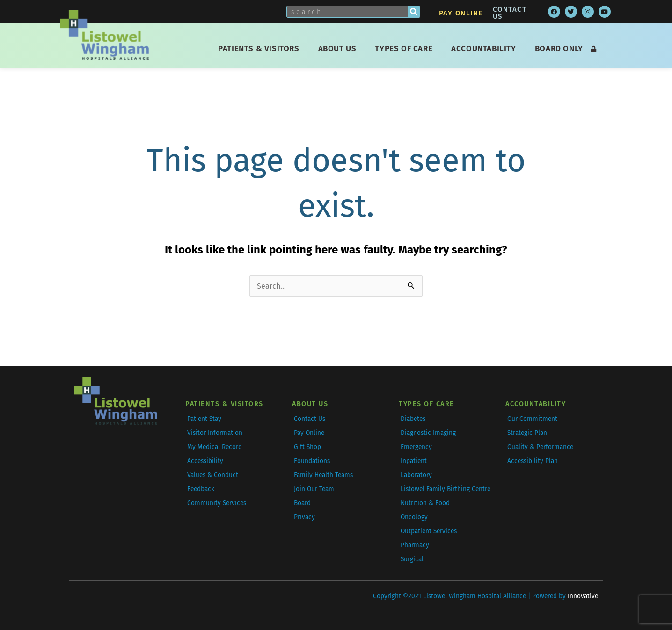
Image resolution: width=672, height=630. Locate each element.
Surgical (412, 559)
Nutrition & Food (425, 503)
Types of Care (406, 48)
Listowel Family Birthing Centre (446, 489)
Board (302, 503)
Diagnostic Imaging (428, 433)
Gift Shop (307, 447)
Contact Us (510, 13)
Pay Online (461, 13)
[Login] (593, 49)
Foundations (312, 461)
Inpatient (414, 461)
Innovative (583, 596)
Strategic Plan (527, 433)
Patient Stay (204, 419)
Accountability (486, 48)
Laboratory (416, 475)
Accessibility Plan (533, 461)
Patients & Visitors (261, 48)
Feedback (201, 489)
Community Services (217, 503)
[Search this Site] (347, 12)
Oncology (414, 517)
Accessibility (205, 461)
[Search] (414, 12)
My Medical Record (215, 447)
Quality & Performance (540, 447)
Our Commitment (532, 419)
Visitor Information (215, 433)
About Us (340, 48)
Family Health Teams (323, 475)
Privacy (304, 517)
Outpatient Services (429, 531)
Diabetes (413, 419)
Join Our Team (314, 489)
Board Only (559, 48)
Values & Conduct (213, 475)
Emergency (416, 447)
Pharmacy (415, 545)
